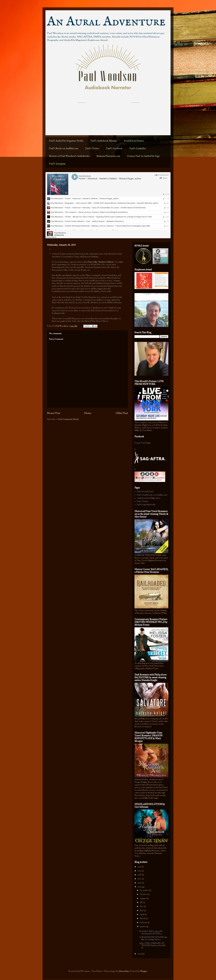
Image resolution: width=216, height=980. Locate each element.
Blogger (144, 971)
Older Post (122, 413)
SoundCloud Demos (134, 141)
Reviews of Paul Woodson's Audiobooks (69, 156)
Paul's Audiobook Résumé (104, 141)
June (142, 907)
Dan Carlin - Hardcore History (101, 262)
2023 (140, 867)
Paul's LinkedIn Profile (146, 505)
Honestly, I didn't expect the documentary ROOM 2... (151, 933)
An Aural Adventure (106, 22)
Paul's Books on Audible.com (64, 149)
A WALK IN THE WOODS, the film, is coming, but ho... (153, 939)
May (142, 911)
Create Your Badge (143, 443)
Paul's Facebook (114, 149)
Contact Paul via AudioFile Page (143, 156)
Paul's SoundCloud (145, 492)
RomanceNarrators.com (108, 156)
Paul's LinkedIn (138, 149)
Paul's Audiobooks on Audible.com (152, 495)
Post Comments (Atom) (69, 419)
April (142, 915)
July (141, 903)
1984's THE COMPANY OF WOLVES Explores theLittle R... (152, 946)
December (144, 890)
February (144, 923)
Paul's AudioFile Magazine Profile (66, 141)
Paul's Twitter (92, 149)
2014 (140, 954)
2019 (140, 871)
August (143, 899)
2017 (140, 879)
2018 (140, 875)
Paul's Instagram (57, 164)
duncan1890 (124, 971)
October (144, 894)
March (143, 919)
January (143, 927)
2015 (139, 887)
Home (88, 413)
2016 (140, 883)
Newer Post (53, 413)
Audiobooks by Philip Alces (149, 498)
